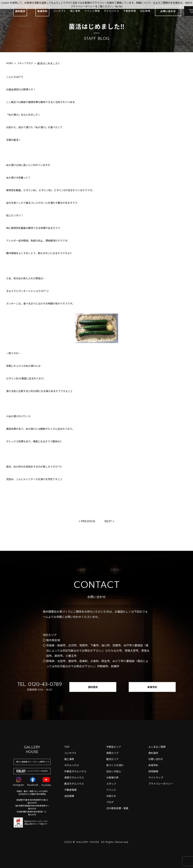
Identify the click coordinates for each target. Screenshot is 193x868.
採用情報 (153, 771)
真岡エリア (112, 753)
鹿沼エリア (112, 759)
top (67, 747)
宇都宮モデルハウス (75, 771)
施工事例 (75, 11)
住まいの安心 (114, 771)
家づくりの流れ (115, 765)
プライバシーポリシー (161, 784)
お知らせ (111, 796)
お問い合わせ (156, 759)
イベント (111, 790)
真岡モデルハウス (74, 777)
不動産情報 (130, 11)
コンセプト (60, 11)
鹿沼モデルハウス (74, 784)
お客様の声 (112, 777)
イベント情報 (92, 11)
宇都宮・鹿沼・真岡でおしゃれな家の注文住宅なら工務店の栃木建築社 (32, 793)
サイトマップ (156, 777)
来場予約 (42, 11)
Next (108, 521)
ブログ (110, 802)
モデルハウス (111, 11)
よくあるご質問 (157, 747)
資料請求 (20, 11)
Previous (88, 521)
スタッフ (111, 784)
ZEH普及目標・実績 (117, 808)
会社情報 (145, 11)
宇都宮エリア (114, 747)
